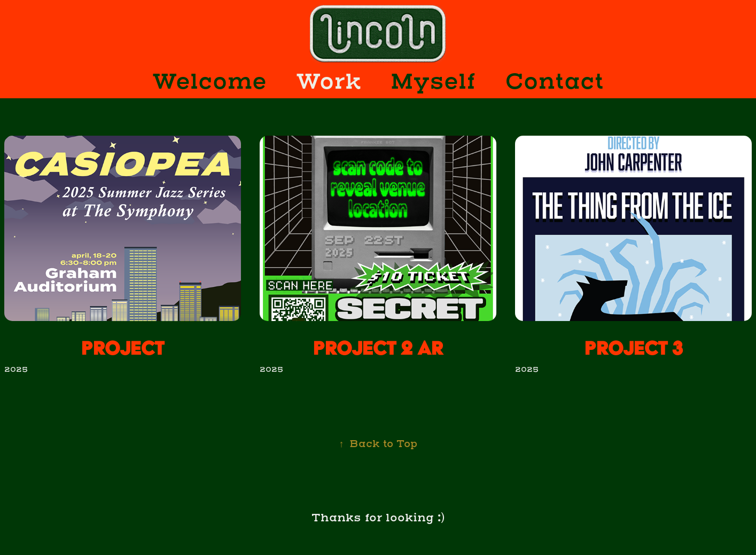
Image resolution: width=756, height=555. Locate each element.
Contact (554, 82)
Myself (433, 82)
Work (329, 82)
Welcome (209, 82)
